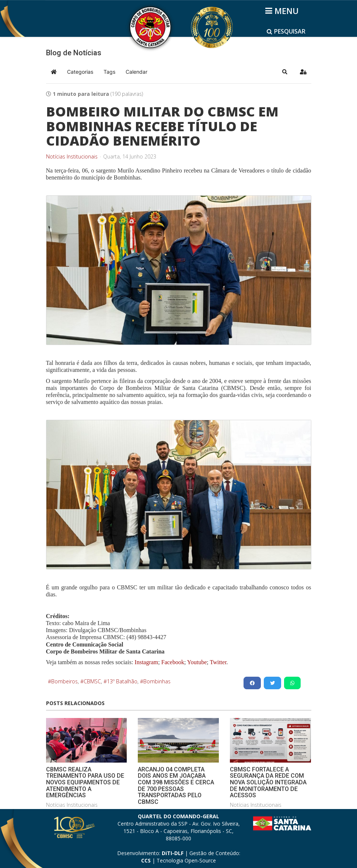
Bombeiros (64, 681)
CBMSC (92, 681)
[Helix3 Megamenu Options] (283, 11)
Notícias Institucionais (72, 157)
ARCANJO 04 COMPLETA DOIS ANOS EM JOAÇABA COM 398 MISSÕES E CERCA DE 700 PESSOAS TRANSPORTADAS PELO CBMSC (176, 786)
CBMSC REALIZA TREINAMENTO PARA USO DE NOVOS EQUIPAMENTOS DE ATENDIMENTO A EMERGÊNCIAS (85, 782)
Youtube (196, 662)
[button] (285, 72)
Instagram (146, 662)
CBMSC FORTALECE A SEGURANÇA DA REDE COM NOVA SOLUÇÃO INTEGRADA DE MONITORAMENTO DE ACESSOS (268, 782)
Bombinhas (157, 681)
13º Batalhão (122, 681)
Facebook (173, 662)
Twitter (218, 662)
